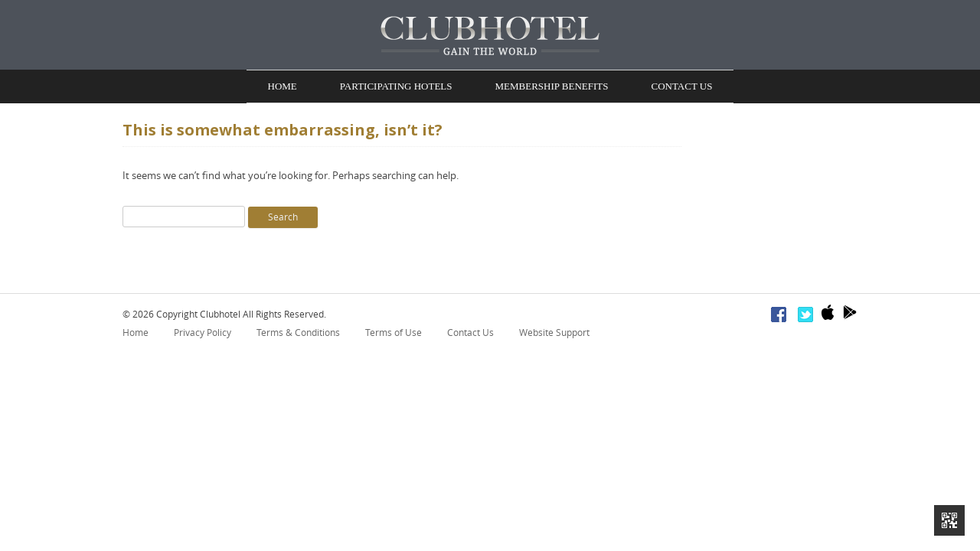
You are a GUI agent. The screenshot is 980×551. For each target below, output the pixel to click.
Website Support (554, 335)
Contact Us (681, 88)
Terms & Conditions (298, 335)
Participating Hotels (396, 88)
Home (283, 88)
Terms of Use (394, 335)
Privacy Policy (203, 335)
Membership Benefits (552, 88)
